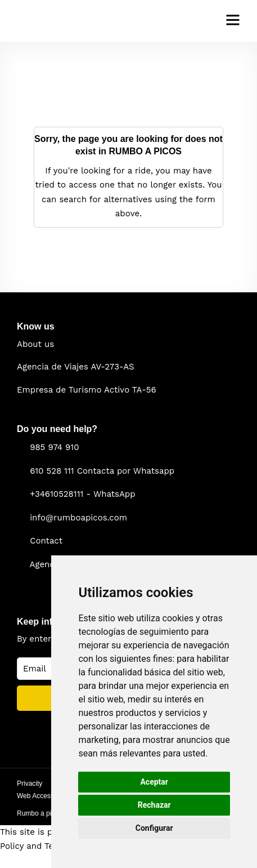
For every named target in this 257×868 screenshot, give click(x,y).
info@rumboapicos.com (78, 518)
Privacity (30, 784)
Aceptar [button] (154, 782)
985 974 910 (54, 447)
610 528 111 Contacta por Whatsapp (102, 471)
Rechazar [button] (154, 805)
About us (35, 344)
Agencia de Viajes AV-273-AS (76, 367)
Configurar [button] (154, 828)
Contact (46, 541)
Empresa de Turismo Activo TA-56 (87, 390)
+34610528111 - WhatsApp (83, 494)
